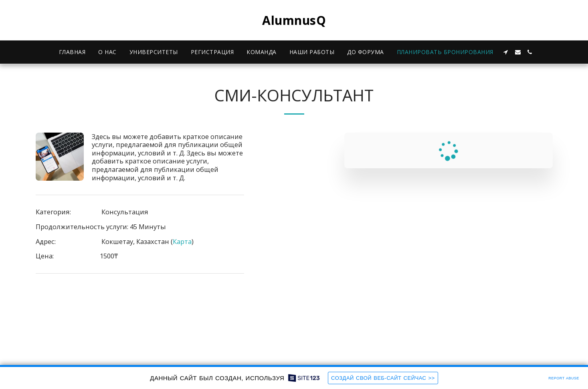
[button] (506, 52)
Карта (182, 241)
